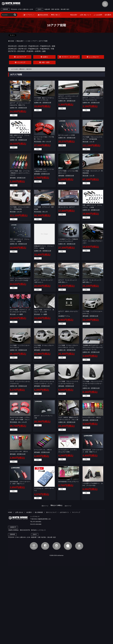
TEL (41, 4)
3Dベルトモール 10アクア (66, 207)
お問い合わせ (19, 512)
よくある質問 (98, 15)
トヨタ (28, 41)
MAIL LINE (105, 4)
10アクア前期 (43, 41)
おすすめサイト (64, 512)
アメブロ (68, 546)
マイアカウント (29, 15)
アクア (35, 41)
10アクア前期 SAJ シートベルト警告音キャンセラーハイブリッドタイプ (20, 173)
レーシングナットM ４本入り (19, 451)
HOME (11, 41)
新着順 (30, 69)
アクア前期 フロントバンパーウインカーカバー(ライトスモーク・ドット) (93, 384)
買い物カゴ (56, 15)
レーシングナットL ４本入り (43, 450)
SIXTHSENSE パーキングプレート (69, 482)
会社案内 (29, 512)
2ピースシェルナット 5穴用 (66, 135)
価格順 (23, 69)
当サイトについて (51, 512)
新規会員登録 (43, 15)
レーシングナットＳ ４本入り (92, 417)
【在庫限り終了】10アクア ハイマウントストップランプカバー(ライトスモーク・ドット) (93, 348)
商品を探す (74, 15)
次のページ (68, 506)
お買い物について (86, 15)
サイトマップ (76, 512)
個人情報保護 (39, 512)
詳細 (13, 115)
